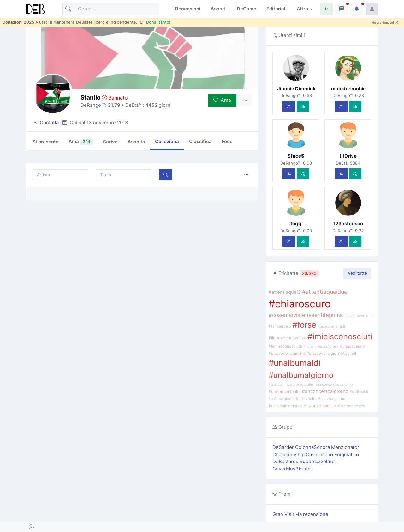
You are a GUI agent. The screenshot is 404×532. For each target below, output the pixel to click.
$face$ (296, 156)
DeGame (247, 9)
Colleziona (167, 141)
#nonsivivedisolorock (321, 346)
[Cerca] (111, 9)
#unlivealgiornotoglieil (288, 406)
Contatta (49, 122)
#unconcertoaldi (285, 391)
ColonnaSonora (313, 447)
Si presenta (46, 142)
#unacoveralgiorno (287, 353)
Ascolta (136, 142)
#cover (350, 316)
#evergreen (366, 316)
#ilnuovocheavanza (287, 338)
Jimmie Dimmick (296, 89)
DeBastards (286, 461)
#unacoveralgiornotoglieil (331, 353)
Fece (227, 141)
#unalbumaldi (294, 363)
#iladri (341, 326)
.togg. (296, 224)
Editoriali (276, 9)
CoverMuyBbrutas (293, 469)
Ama (222, 100)
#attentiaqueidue (325, 292)
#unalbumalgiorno (301, 375)
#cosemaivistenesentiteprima (306, 315)
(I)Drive (348, 156)
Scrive (110, 142)
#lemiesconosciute (285, 346)
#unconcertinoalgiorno (334, 385)
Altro (302, 9)
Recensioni (188, 9)
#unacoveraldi (353, 346)
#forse (304, 325)
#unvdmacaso (323, 406)
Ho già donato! (385, 23)
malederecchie (348, 89)
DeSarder (284, 447)
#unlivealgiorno (332, 399)
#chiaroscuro (300, 304)
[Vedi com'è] (303, 106)
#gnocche (326, 326)
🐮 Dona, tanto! (154, 22)
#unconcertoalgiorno (325, 391)
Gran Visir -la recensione (300, 514)
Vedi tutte (357, 273)
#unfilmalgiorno (282, 399)
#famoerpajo (280, 326)
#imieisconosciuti (340, 336)
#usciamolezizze (351, 406)
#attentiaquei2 (285, 292)
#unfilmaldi (359, 392)
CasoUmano (320, 454)
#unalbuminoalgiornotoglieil (292, 385)
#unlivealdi (306, 398)
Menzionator (345, 447)
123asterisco (348, 224)
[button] (326, 9)
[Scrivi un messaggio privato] (289, 106)
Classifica (200, 141)
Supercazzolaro (317, 461)
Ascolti (219, 9)
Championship (289, 454)
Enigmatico (347, 454)
